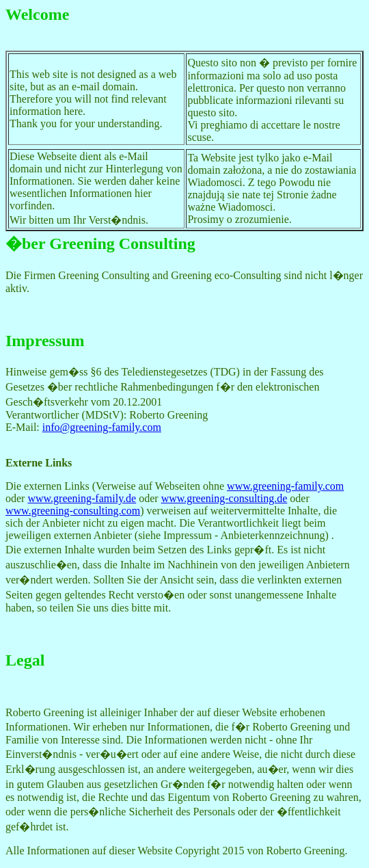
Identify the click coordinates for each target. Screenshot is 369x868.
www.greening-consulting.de (224, 498)
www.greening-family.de (82, 498)
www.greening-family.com (285, 486)
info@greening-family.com (102, 427)
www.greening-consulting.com (73, 511)
